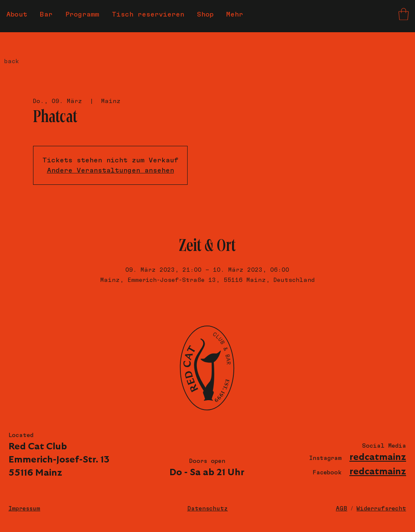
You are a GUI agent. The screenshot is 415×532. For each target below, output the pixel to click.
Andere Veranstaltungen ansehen (111, 170)
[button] (404, 14)
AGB (342, 509)
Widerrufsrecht (381, 509)
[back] (27, 61)
